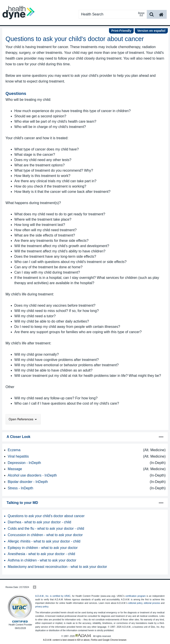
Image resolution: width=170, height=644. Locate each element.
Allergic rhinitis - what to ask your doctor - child (44, 541)
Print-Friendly (121, 31)
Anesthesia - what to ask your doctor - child (41, 554)
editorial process (152, 603)
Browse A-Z (141, 14)
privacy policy (42, 607)
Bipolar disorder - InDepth (28, 482)
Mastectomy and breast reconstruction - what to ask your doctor (57, 567)
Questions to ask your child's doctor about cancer (46, 516)
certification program (136, 596)
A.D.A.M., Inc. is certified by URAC (53, 596)
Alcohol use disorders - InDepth (32, 475)
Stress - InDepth (20, 488)
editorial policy (135, 603)
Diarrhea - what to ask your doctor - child (39, 522)
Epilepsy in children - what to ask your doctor (43, 548)
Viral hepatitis (18, 456)
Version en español (151, 31)
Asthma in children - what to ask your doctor (42, 560)
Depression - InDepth (24, 463)
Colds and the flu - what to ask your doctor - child (46, 529)
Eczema (14, 450)
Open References (23, 419)
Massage (15, 469)
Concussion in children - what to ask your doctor (45, 535)
